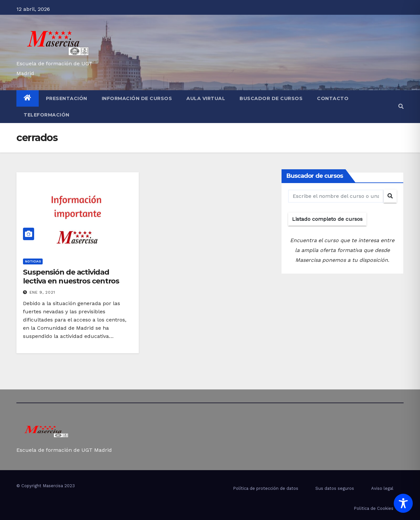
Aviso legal (382, 488)
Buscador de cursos (271, 98)
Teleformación (47, 115)
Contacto (333, 98)
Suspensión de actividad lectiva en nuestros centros (71, 276)
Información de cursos (137, 98)
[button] (401, 106)
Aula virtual (206, 98)
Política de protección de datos (266, 488)
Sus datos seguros (335, 488)
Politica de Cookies (374, 508)
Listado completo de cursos (327, 219)
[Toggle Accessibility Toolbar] (403, 503)
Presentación (67, 98)
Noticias (33, 261)
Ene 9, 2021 (42, 292)
